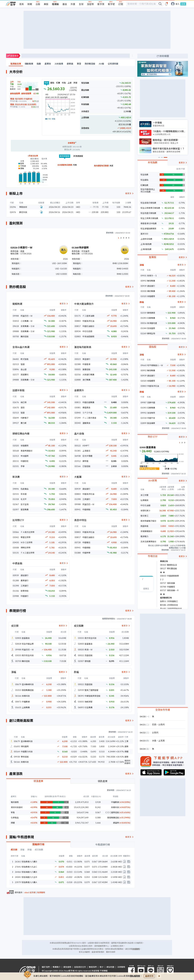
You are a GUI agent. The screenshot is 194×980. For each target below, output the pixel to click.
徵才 (102, 967)
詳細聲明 (136, 949)
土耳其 (162, 741)
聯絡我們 (93, 967)
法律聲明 (121, 967)
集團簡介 (57, 967)
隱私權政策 (135, 976)
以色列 (162, 724)
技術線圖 (164, 56)
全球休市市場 (163, 710)
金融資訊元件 (80, 967)
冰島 (154, 741)
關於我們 (46, 967)
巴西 (154, 724)
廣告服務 (67, 967)
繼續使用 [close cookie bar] (149, 976)
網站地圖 (110, 967)
